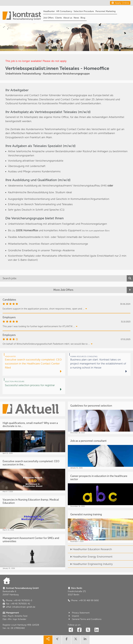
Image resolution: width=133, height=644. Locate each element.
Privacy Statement (79, 613)
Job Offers (48, 18)
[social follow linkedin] (97, 630)
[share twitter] (76, 640)
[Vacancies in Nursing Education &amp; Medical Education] (33, 514)
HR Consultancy (64, 11)
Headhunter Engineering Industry (90, 564)
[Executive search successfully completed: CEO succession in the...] (33, 475)
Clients (58, 18)
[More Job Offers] (66, 290)
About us (68, 18)
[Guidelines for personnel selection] (100, 418)
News (76, 18)
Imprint (73, 616)
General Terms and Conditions (85, 619)
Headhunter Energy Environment (90, 557)
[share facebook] (66, 640)
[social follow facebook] (79, 630)
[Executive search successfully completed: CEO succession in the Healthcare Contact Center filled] (34, 364)
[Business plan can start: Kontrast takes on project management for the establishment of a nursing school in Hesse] (99, 364)
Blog (83, 18)
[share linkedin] (85, 640)
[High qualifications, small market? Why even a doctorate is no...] (33, 437)
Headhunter (49, 11)
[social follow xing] (71, 630)
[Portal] (22, 16)
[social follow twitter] (88, 630)
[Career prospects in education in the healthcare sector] (100, 490)
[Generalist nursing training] (100, 527)
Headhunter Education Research (90, 549)
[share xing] (57, 640)
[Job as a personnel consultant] (100, 453)
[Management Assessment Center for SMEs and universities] (33, 552)
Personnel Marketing (105, 11)
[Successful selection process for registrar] (34, 386)
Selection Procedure (84, 11)
